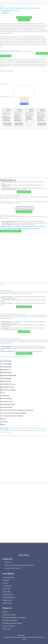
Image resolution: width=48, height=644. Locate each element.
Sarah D (31, 110)
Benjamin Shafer (20, 110)
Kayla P (8, 110)
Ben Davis (43, 110)
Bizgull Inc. (28, 635)
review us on (24, 104)
